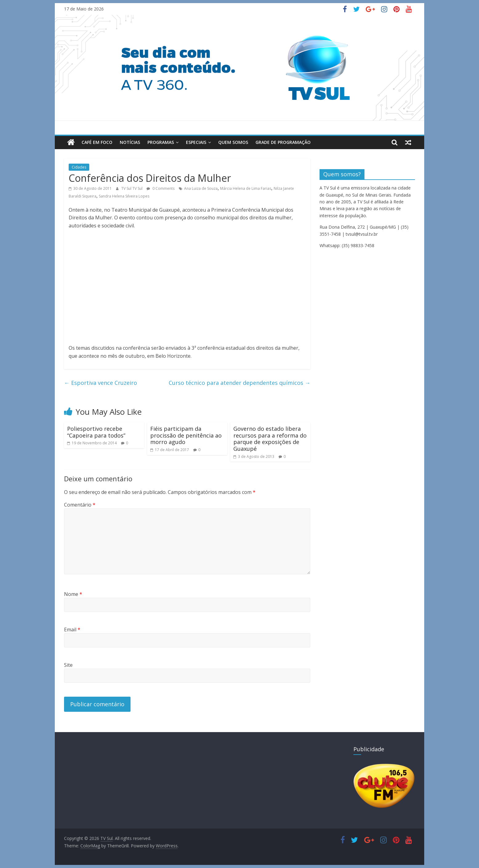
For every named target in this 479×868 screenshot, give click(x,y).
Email (72, 630)
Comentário (80, 505)
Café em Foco (97, 142)
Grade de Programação (283, 142)
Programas (161, 142)
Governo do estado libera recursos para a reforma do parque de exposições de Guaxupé (270, 439)
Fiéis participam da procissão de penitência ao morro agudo (186, 435)
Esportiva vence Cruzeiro (101, 383)
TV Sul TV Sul (132, 188)
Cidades (79, 167)
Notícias (130, 142)
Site (68, 665)
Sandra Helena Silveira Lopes (124, 196)
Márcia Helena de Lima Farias (246, 188)
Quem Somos (233, 142)
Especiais (196, 142)
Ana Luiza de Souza (201, 188)
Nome (73, 594)
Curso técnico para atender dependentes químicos (239, 383)
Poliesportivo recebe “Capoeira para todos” (96, 432)
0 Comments (161, 188)
